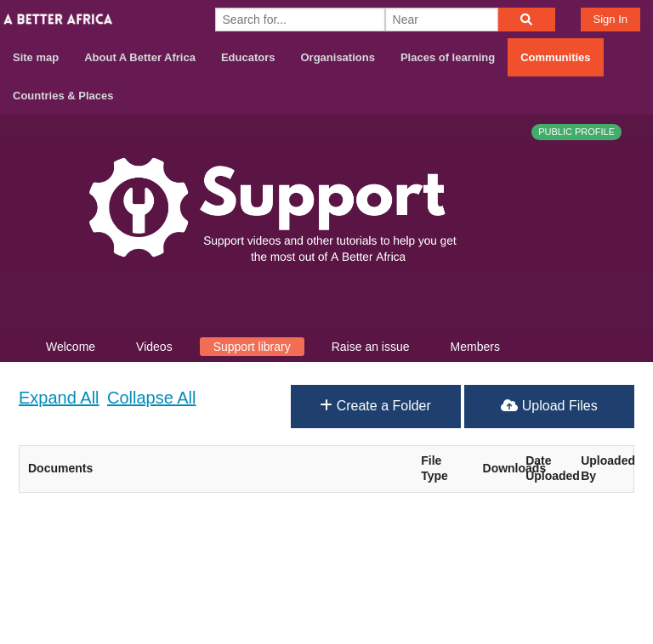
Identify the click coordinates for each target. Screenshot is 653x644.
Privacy (618, 577)
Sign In (610, 19)
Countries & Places (63, 96)
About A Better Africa (140, 57)
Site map (36, 57)
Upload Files (549, 406)
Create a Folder (375, 406)
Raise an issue (371, 347)
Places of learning (448, 57)
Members (475, 347)
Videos (154, 347)
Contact (561, 555)
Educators (248, 57)
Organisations (338, 57)
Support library (252, 347)
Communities (555, 57)
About (501, 555)
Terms (622, 555)
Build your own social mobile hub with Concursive (326, 616)
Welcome (71, 347)
